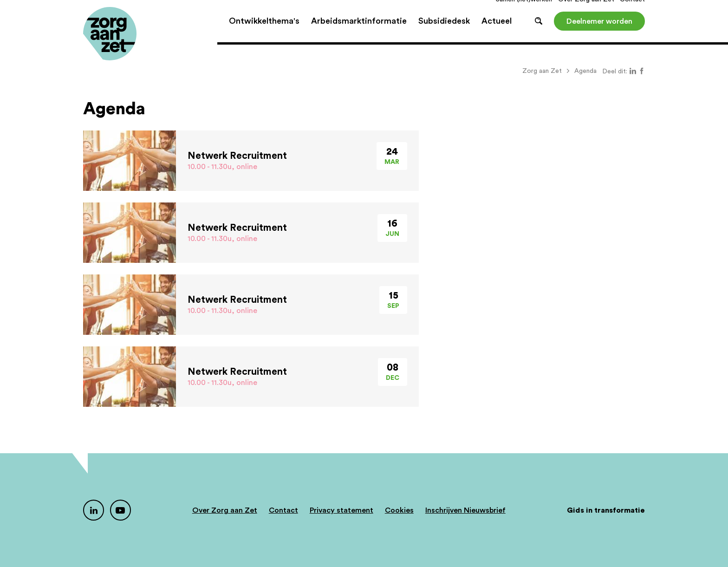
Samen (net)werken (524, 11)
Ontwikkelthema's (264, 33)
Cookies (399, 510)
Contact (632, 11)
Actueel (497, 33)
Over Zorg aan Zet (586, 11)
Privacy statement (341, 510)
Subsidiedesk (444, 33)
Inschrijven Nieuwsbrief (465, 510)
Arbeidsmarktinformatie (359, 33)
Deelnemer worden (599, 33)
